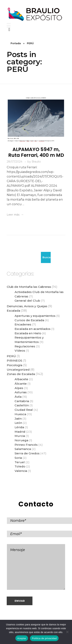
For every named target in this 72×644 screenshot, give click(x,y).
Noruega (21, 440)
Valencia (21, 471)
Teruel (20, 462)
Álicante (21, 384)
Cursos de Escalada (29, 320)
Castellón (22, 405)
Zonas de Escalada (21, 374)
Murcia (20, 436)
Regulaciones (25, 346)
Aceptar (22, 638)
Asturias (21, 392)
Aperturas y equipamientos (35, 316)
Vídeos (20, 351)
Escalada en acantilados (33, 329)
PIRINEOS (14, 361)
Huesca (20, 414)
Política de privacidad (44, 638)
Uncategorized (18, 370)
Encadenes (23, 324)
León (18, 423)
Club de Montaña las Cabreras (29, 287)
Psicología (14, 365)
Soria (18, 458)
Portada (16, 43)
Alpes (19, 388)
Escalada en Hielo (28, 333)
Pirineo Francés (26, 445)
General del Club (27, 301)
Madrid (20, 432)
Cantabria (22, 401)
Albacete (21, 379)
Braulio (36, 162)
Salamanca (23, 449)
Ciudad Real (24, 410)
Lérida (19, 427)
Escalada (13, 311)
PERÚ (11, 356)
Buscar (47, 257)
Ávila (18, 397)
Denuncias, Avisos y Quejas (27, 306)
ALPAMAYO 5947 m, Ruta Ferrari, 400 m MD (36, 152)
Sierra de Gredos (27, 453)
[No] (67, 632)
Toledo (20, 466)
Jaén (18, 419)
